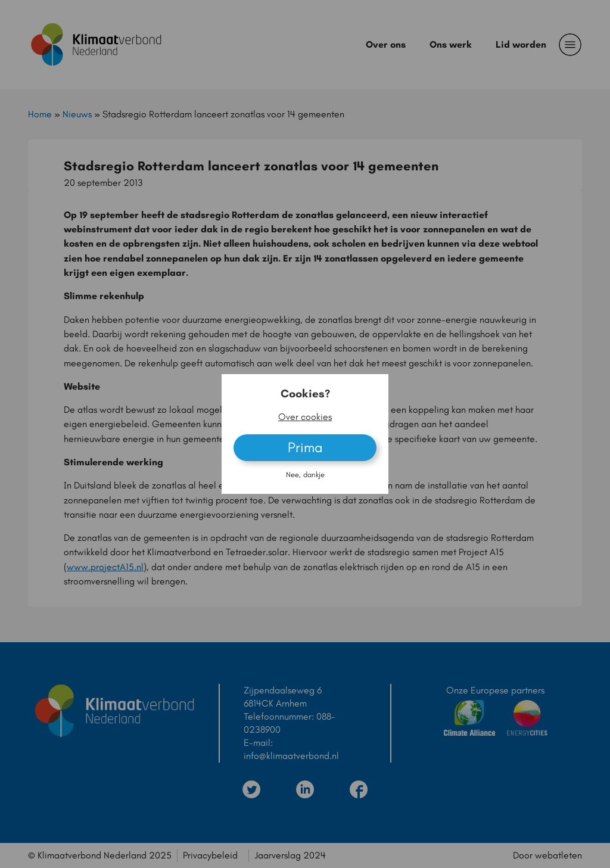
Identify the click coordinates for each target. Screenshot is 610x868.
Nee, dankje (305, 475)
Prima (305, 447)
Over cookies (305, 417)
